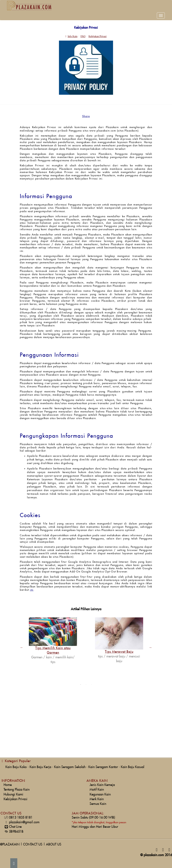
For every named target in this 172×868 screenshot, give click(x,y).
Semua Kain (98, 804)
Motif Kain (97, 790)
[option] (53, 641)
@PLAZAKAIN (10, 844)
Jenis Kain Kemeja (102, 785)
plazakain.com (154, 855)
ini (32, 590)
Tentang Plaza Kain (17, 790)
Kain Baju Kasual (133, 767)
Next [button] (150, 647)
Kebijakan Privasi (16, 799)
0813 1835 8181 (18, 818)
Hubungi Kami (13, 794)
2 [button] (86, 685)
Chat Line (13, 827)
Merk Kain (97, 799)
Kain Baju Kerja (40, 767)
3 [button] (91, 685)
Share (86, 116)
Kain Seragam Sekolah (70, 767)
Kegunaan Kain (100, 794)
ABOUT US (54, 844)
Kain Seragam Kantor (103, 767)
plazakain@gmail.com (22, 822)
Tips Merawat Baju (119, 652)
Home (8, 785)
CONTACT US (33, 844)
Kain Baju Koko (16, 767)
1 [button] (81, 685)
